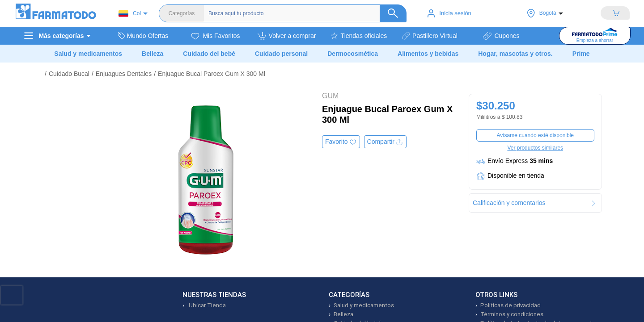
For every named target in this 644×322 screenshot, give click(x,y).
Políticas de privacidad (511, 305)
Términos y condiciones (512, 314)
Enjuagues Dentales (124, 74)
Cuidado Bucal (69, 74)
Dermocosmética (353, 54)
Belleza (343, 314)
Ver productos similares (535, 148)
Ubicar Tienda (207, 305)
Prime (581, 54)
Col (130, 14)
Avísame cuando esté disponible (535, 135)
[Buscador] (303, 13)
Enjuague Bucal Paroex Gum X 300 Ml (212, 74)
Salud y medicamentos (364, 305)
